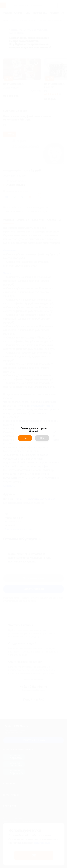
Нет (42, 438)
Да (25, 438)
